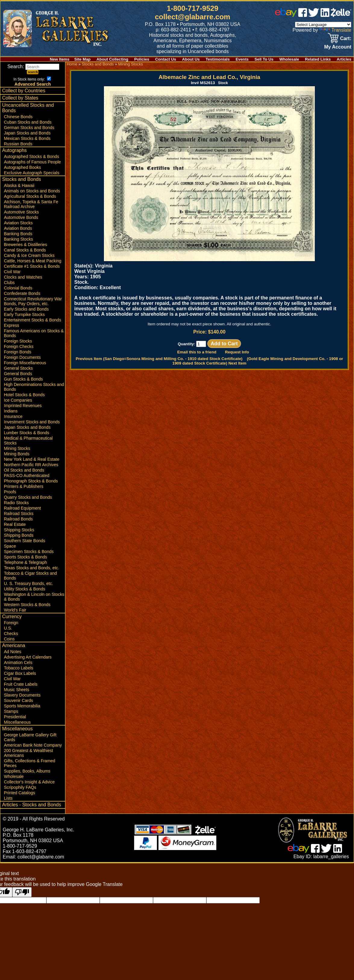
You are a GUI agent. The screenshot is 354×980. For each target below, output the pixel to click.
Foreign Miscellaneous (25, 363)
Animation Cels (18, 662)
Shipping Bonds (19, 535)
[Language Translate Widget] (323, 25)
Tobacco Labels (19, 668)
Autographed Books (22, 167)
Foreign (11, 623)
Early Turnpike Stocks (24, 315)
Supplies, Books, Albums (27, 771)
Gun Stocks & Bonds (23, 379)
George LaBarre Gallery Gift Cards (30, 737)
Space (10, 546)
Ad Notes (13, 652)
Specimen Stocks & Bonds (29, 552)
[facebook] (303, 15)
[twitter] (314, 15)
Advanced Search (33, 84)
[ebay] (286, 15)
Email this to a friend (197, 352)
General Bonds (18, 374)
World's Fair (15, 610)
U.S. (8, 628)
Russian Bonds (18, 144)
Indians (11, 411)
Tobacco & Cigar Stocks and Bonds (30, 576)
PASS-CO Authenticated (27, 476)
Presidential (15, 717)
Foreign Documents (22, 357)
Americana (14, 645)
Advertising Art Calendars (28, 657)
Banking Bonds (18, 234)
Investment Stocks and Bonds (32, 422)
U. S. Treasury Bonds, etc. (28, 583)
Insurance (13, 416)
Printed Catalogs (20, 793)
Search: (33, 66)
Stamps (11, 711)
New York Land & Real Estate (32, 459)
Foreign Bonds (18, 352)
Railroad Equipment (22, 508)
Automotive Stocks (21, 212)
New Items (60, 59)
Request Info (237, 352)
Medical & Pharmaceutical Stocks (28, 441)
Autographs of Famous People (32, 162)
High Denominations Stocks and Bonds (34, 387)
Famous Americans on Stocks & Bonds (34, 333)
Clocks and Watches (23, 277)
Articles (344, 59)
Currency (12, 616)
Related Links (318, 59)
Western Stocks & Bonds (27, 605)
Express (12, 325)
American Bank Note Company (33, 745)
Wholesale (289, 59)
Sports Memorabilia (22, 706)
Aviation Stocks (18, 223)
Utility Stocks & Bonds (25, 589)
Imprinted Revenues (23, 406)
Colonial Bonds (18, 288)
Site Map (82, 59)
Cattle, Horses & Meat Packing (33, 261)
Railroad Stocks (19, 514)
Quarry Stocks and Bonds (28, 497)
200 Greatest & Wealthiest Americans (28, 753)
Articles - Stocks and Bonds (32, 805)
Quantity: (192, 344)
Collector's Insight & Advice (29, 782)
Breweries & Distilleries (25, 245)
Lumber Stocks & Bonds (27, 433)
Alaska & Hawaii (19, 185)
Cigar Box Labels (20, 673)
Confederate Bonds (22, 293)
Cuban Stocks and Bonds (28, 122)
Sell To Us (264, 59)
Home (72, 64)
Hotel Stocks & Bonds (24, 395)
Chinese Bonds (18, 117)
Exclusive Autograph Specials (32, 173)
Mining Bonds (17, 454)
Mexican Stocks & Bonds (27, 138)
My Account (338, 47)
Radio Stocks (16, 503)
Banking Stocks (19, 239)
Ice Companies (18, 400)
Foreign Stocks (18, 341)
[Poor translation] (22, 892)
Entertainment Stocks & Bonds (33, 320)
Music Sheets (17, 690)
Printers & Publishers (24, 486)
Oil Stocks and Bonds (24, 470)
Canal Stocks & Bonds (25, 250)
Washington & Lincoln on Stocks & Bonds (34, 597)
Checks (11, 634)
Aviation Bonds (18, 228)
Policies (142, 59)
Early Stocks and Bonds (26, 309)
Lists (8, 798)
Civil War (12, 272)
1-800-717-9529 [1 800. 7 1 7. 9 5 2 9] (193, 8)
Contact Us (166, 59)
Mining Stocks (17, 448)
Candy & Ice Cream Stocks (29, 255)
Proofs (10, 492)
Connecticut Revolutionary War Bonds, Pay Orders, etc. (33, 301)
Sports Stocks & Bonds (25, 557)
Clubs (9, 283)
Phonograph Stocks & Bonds (31, 481)
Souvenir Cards (19, 700)
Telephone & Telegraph (25, 562)
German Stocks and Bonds (29, 128)
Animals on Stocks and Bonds (32, 191)
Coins (9, 639)
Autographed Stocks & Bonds (31, 156)
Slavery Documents (22, 695)
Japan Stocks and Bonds (27, 133)
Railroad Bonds (18, 519)
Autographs (14, 150)
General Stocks (18, 368)
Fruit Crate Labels (21, 684)
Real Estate (15, 524)
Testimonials (218, 59)
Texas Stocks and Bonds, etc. (32, 568)
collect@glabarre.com (193, 17)
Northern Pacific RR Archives (31, 465)
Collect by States (20, 98)
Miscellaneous (17, 722)
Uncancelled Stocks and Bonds (28, 108)
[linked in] (325, 15)
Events (242, 59)
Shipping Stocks (19, 530)
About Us (191, 59)
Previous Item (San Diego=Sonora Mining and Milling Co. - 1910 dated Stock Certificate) (159, 359)
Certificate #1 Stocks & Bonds (32, 266)
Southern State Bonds (25, 541)
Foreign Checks (19, 346)
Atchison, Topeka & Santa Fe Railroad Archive (31, 204)
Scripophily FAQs (20, 787)
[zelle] (341, 15)
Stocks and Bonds (22, 179)
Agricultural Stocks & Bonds (30, 196)
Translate (335, 30)
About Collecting (112, 59)
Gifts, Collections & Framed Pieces (30, 763)
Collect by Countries (24, 91)
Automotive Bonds (21, 217)
